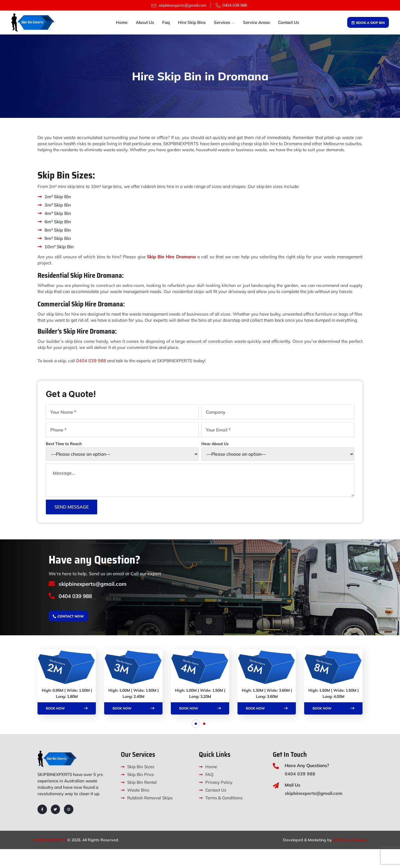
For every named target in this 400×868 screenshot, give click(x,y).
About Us (145, 22)
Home (122, 22)
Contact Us (288, 22)
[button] (196, 743)
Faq (166, 22)
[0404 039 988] (52, 615)
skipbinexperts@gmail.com (95, 602)
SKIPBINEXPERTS (50, 859)
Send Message (72, 525)
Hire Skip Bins (192, 22)
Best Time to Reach (122, 467)
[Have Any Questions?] (276, 785)
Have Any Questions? (307, 784)
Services (222, 22)
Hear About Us (278, 467)
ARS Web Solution (350, 859)
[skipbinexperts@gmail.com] (52, 602)
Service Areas (256, 22)
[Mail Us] (276, 804)
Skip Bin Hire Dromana (182, 263)
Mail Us (292, 804)
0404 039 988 (92, 379)
